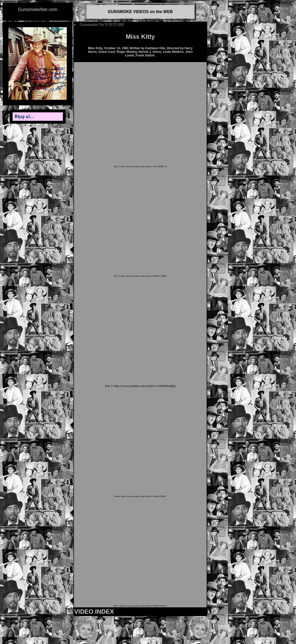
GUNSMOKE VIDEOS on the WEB (140, 12)
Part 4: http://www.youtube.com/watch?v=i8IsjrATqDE (140, 496)
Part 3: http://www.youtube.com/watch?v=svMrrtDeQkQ (140, 386)
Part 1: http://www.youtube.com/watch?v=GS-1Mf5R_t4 (140, 166)
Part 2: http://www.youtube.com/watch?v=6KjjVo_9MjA (140, 276)
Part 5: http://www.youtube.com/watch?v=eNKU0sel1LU (140, 606)
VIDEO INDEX (94, 612)
